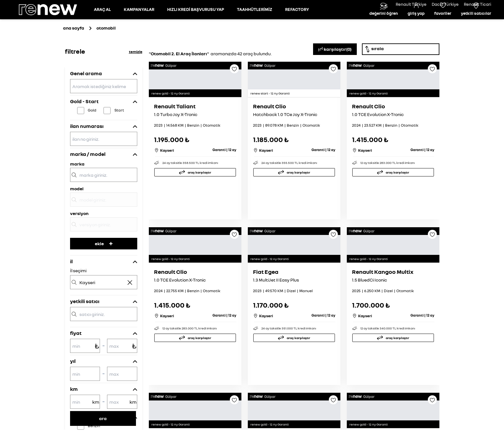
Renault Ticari (477, 4)
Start (119, 139)
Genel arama (86, 102)
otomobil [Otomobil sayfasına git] (106, 57)
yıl (73, 390)
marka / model (88, 183)
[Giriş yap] (416, 24)
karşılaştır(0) (335, 78)
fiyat (76, 362)
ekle (104, 272)
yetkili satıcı (85, 330)
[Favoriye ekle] (234, 100)
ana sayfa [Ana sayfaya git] (74, 57)
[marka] (104, 204)
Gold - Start (84, 130)
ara (103, 418)
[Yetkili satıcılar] (476, 24)
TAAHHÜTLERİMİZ (255, 24)
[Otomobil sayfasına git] (102, 24)
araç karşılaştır (199, 235)
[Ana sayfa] (53, 24)
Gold (92, 139)
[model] (104, 229)
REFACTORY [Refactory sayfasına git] (297, 24)
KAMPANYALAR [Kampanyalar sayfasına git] (139, 24)
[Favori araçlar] (443, 24)
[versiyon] (104, 253)
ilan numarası (87, 155)
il (71, 290)
